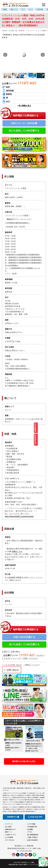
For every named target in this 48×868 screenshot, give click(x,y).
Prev (5, 55)
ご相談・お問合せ (32, 837)
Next (43, 55)
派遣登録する (13, 817)
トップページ (9, 824)
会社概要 (30, 829)
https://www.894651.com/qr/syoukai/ (19, 516)
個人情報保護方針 (33, 835)
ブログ (23, 9)
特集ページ (8, 832)
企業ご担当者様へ (33, 840)
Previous (5, 740)
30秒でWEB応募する (24, 637)
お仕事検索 (46, 428)
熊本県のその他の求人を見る (24, 761)
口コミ (31, 9)
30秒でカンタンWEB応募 (24, 123)
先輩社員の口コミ (10, 829)
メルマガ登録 (31, 824)
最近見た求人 (46, 439)
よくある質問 (9, 837)
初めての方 (14, 9)
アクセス (30, 832)
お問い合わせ (13, 670)
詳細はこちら (17, 551)
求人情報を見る (25, 106)
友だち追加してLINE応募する (24, 131)
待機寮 (5, 9)
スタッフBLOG (9, 840)
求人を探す (8, 827)
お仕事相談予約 (32, 827)
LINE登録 (40, 9)
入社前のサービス (10, 835)
